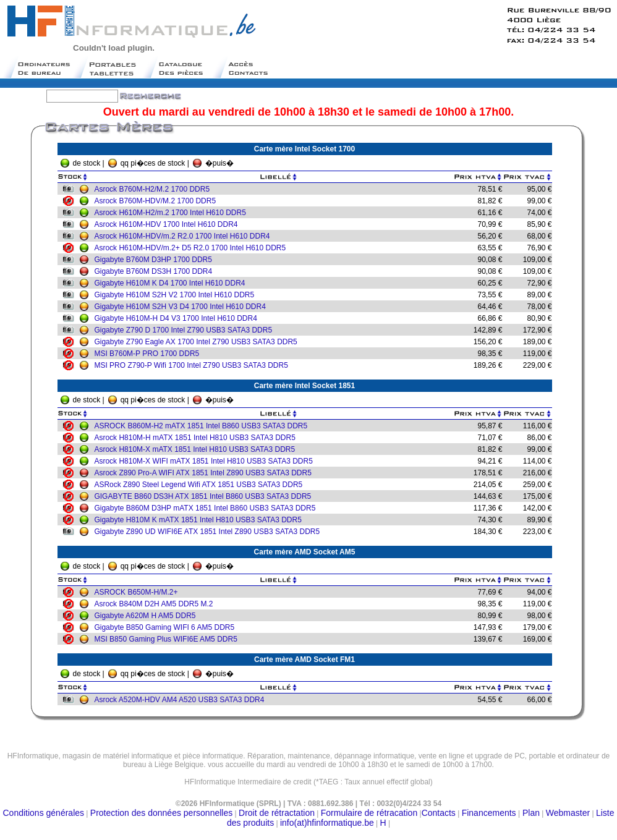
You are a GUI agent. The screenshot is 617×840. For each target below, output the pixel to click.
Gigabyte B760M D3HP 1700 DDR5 (156, 260)
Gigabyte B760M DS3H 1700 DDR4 (156, 271)
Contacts (439, 813)
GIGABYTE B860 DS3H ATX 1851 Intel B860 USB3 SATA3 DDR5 (206, 496)
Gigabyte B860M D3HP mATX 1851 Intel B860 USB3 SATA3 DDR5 (208, 508)
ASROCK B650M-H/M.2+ (139, 592)
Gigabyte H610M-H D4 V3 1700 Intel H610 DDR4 (178, 318)
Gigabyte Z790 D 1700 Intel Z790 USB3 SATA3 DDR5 (186, 330)
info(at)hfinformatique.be (327, 823)
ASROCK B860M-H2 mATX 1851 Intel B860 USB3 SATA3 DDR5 (204, 426)
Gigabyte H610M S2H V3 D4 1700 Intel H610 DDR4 (183, 307)
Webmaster (568, 813)
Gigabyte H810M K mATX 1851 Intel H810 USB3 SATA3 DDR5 (201, 520)
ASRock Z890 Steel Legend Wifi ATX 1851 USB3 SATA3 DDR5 (201, 485)
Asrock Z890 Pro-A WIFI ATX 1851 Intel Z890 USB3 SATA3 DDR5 (206, 473)
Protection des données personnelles (161, 813)
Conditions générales (44, 813)
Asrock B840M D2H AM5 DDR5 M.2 (156, 604)
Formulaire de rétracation (369, 813)
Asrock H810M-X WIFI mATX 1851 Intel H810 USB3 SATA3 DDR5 (206, 461)
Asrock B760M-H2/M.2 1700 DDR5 (155, 189)
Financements (489, 813)
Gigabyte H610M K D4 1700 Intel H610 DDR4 (172, 283)
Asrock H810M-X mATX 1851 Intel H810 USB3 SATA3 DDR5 (198, 449)
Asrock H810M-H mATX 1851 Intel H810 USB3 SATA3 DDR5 (198, 438)
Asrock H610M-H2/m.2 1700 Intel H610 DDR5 (173, 213)
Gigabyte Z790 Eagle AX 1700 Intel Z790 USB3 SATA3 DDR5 (198, 342)
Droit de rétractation (277, 813)
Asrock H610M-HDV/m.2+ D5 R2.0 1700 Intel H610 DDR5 (193, 248)
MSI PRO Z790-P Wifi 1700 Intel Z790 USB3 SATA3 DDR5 (194, 365)
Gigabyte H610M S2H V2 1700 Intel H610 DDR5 (177, 295)
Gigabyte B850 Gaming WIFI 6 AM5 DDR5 (167, 627)
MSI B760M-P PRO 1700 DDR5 (150, 354)
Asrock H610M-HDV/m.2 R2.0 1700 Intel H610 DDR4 (185, 236)
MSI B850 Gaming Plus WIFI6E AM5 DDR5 (168, 639)
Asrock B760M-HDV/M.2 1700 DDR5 (158, 201)
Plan (530, 813)
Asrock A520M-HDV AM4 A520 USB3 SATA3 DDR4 (182, 700)
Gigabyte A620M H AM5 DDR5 (148, 616)
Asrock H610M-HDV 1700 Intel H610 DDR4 (169, 224)
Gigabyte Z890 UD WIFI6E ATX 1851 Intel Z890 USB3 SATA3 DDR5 (210, 532)
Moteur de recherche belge (308, 787)
